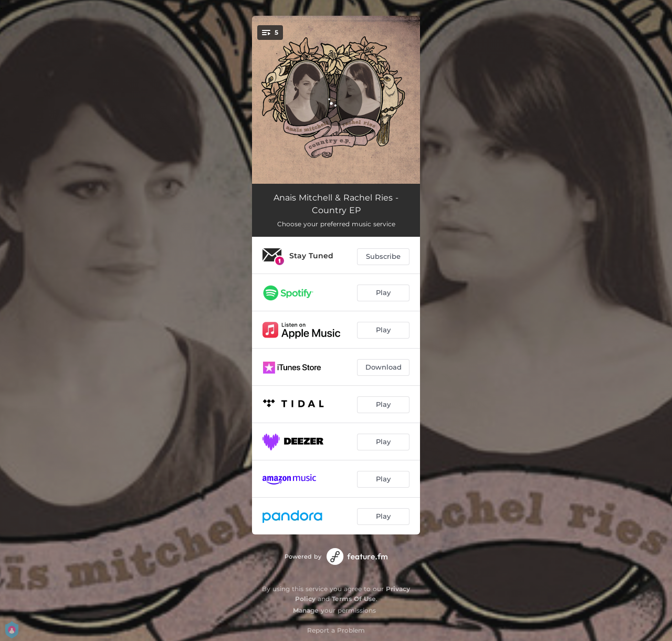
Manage (306, 610)
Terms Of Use (354, 599)
